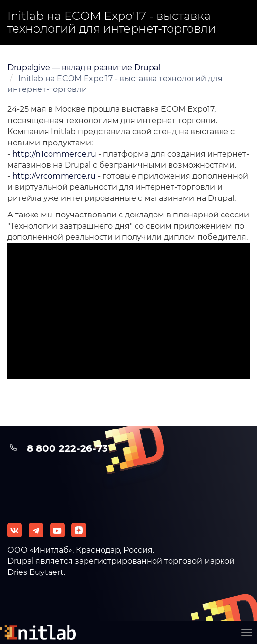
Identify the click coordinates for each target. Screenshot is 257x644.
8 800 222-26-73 (67, 448)
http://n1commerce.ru (54, 154)
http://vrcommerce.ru (54, 176)
